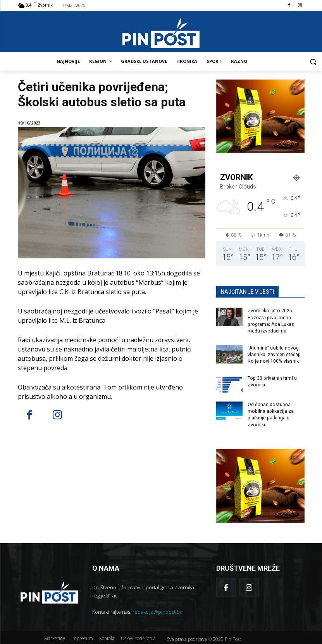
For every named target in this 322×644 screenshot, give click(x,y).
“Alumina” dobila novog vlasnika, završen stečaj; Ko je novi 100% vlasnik (274, 354)
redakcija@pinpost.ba (158, 609)
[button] (313, 61)
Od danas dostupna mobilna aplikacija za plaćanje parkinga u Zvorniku (270, 413)
